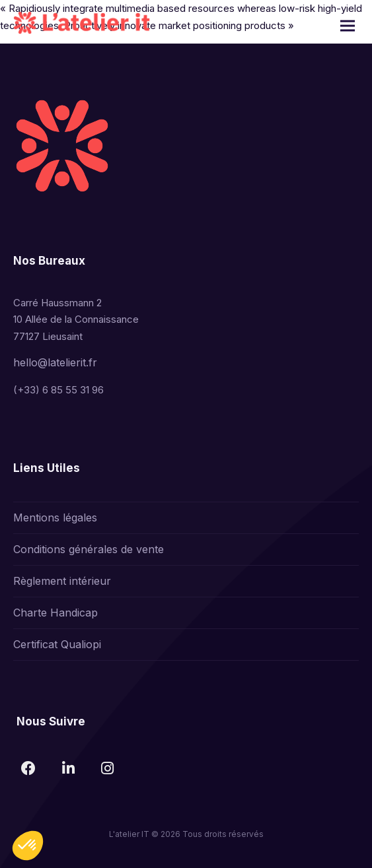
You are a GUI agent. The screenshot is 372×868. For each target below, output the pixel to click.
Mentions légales (55, 517)
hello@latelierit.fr (55, 362)
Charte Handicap (56, 613)
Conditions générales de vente (89, 549)
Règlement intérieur (62, 581)
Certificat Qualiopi (57, 644)
